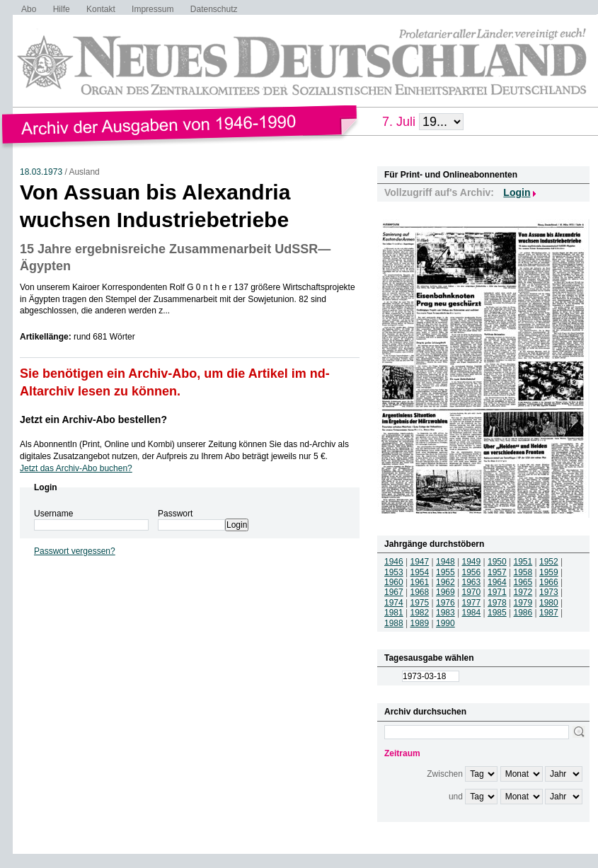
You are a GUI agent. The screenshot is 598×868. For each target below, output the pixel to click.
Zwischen (445, 774)
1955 (445, 572)
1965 (523, 582)
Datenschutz (214, 9)
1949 (472, 562)
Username (53, 514)
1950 (497, 562)
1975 (420, 603)
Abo (29, 9)
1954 (420, 572)
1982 (420, 613)
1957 (497, 572)
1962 (445, 582)
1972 (523, 592)
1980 (549, 603)
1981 (394, 613)
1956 (472, 572)
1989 (420, 623)
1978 (497, 603)
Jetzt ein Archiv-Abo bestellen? (93, 419)
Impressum (153, 9)
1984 (472, 613)
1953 (394, 572)
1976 (445, 603)
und (456, 797)
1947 (420, 562)
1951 (523, 562)
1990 (445, 623)
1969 (445, 592)
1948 (445, 562)
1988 (394, 623)
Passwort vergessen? (75, 551)
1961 (420, 582)
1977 (472, 603)
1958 (523, 572)
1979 (523, 603)
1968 (420, 592)
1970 (472, 592)
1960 (394, 582)
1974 (394, 603)
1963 (472, 582)
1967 (394, 592)
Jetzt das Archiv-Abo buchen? (76, 468)
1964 (497, 582)
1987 (549, 613)
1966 (549, 582)
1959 (549, 572)
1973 (549, 592)
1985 (497, 613)
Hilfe (62, 9)
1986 (523, 613)
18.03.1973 (41, 172)
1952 (549, 562)
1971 (497, 592)
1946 (394, 562)
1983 (445, 613)
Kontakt (101, 9)
